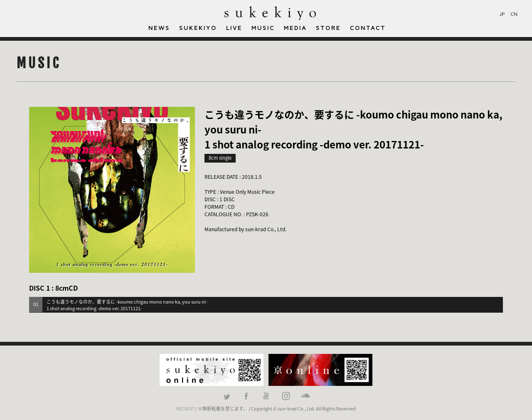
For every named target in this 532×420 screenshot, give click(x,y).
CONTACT (368, 28)
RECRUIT (185, 408)
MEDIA (295, 28)
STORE (328, 28)
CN (514, 14)
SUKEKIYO (198, 28)
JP (502, 14)
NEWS (159, 28)
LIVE (234, 28)
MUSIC (263, 28)
